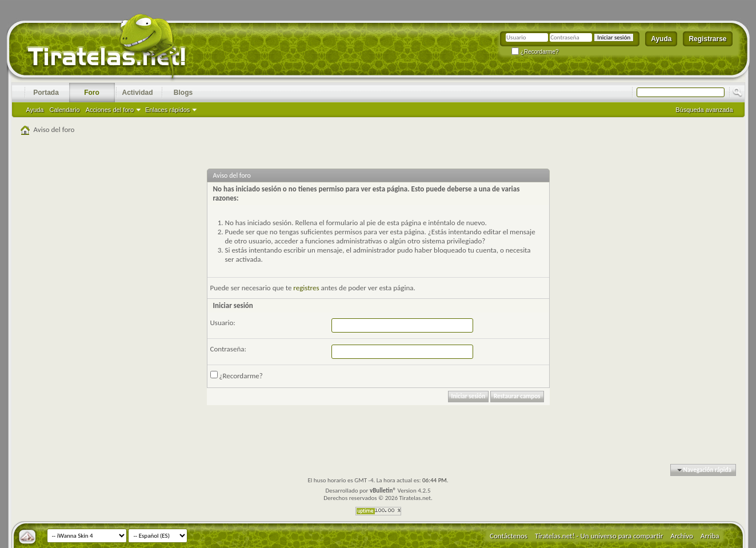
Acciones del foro (110, 110)
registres (306, 288)
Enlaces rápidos (167, 110)
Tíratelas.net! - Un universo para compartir (599, 536)
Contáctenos (509, 536)
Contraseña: (228, 349)
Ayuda (661, 39)
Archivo (682, 536)
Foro (92, 93)
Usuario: (223, 323)
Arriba (710, 536)
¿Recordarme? (535, 52)
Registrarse (707, 39)
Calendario (65, 110)
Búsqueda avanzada (704, 110)
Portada (46, 93)
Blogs (183, 93)
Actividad (137, 93)
